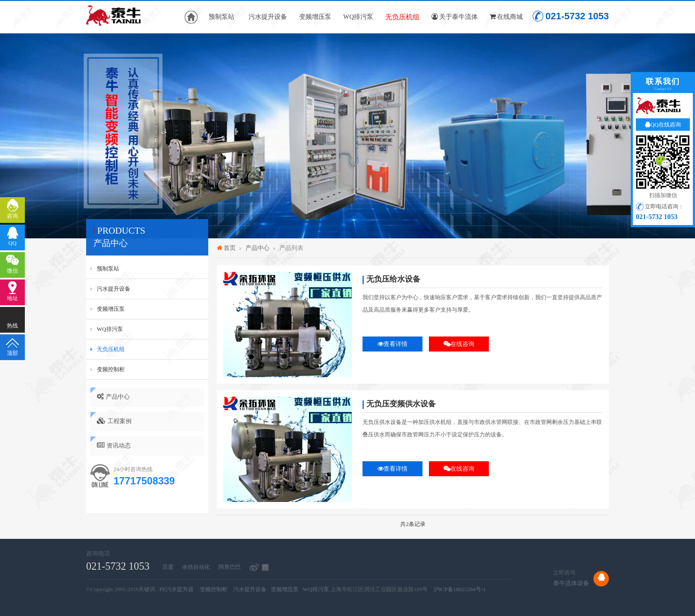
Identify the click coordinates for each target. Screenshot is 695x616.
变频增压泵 (315, 17)
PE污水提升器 (177, 589)
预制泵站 (222, 17)
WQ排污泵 (358, 17)
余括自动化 (196, 567)
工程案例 (114, 421)
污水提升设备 (268, 17)
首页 (230, 248)
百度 (168, 567)
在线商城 (506, 17)
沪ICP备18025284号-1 (460, 589)
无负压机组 (402, 17)
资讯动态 (114, 445)
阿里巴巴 (230, 567)
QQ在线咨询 (663, 125)
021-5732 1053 (571, 16)
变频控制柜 (111, 369)
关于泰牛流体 (455, 17)
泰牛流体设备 (571, 583)
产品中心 (113, 397)
